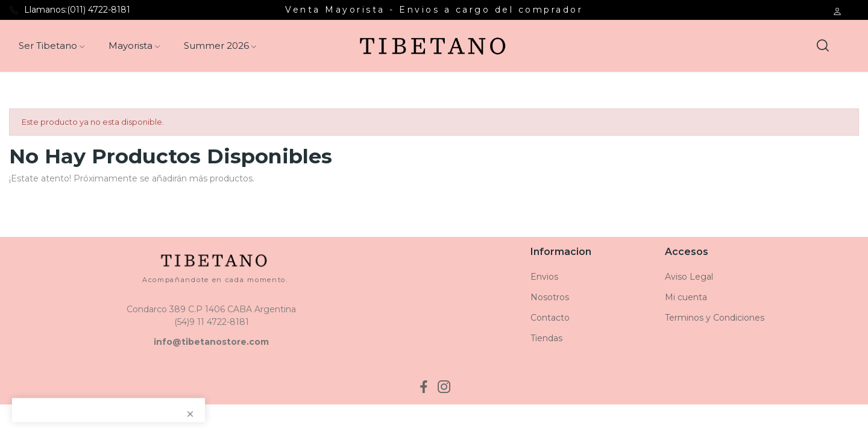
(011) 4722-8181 (99, 10)
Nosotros (550, 297)
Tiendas (546, 338)
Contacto (550, 318)
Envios (544, 277)
